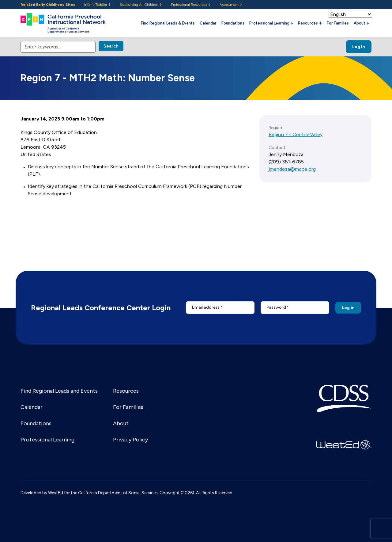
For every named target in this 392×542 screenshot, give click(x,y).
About (121, 423)
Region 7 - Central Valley (296, 134)
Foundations (233, 23)
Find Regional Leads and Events (59, 391)
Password (276, 307)
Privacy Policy (130, 440)
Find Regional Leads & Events (168, 23)
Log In (359, 47)
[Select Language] (350, 14)
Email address (206, 307)
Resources (126, 391)
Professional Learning (47, 440)
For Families (338, 23)
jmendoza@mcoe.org (292, 169)
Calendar (208, 23)
